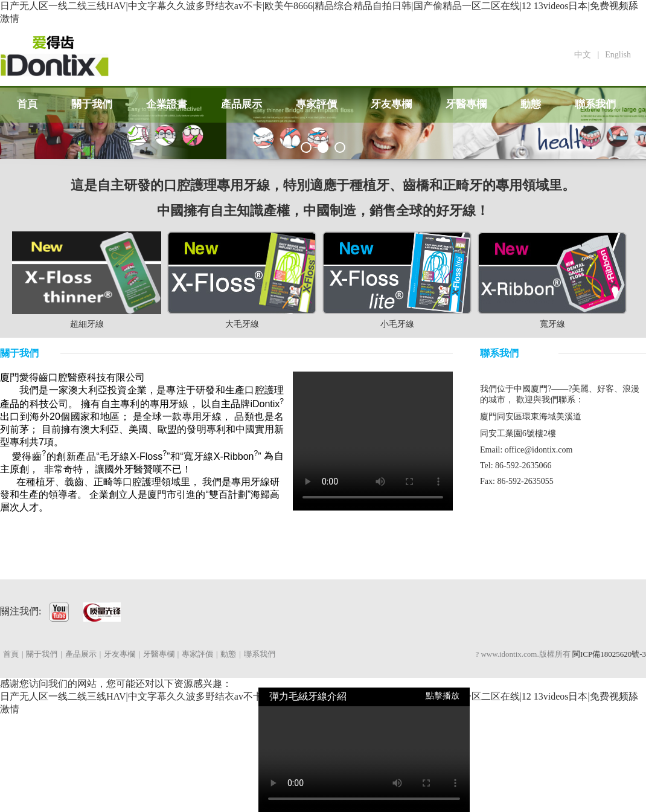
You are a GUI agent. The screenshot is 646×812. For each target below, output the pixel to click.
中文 (583, 55)
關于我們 (92, 104)
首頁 (27, 104)
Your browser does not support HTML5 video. (373, 441)
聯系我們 (595, 104)
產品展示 (241, 104)
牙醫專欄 (466, 104)
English (618, 55)
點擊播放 (443, 696)
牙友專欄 (391, 104)
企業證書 (167, 104)
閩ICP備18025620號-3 (609, 654)
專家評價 (316, 104)
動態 (531, 104)
